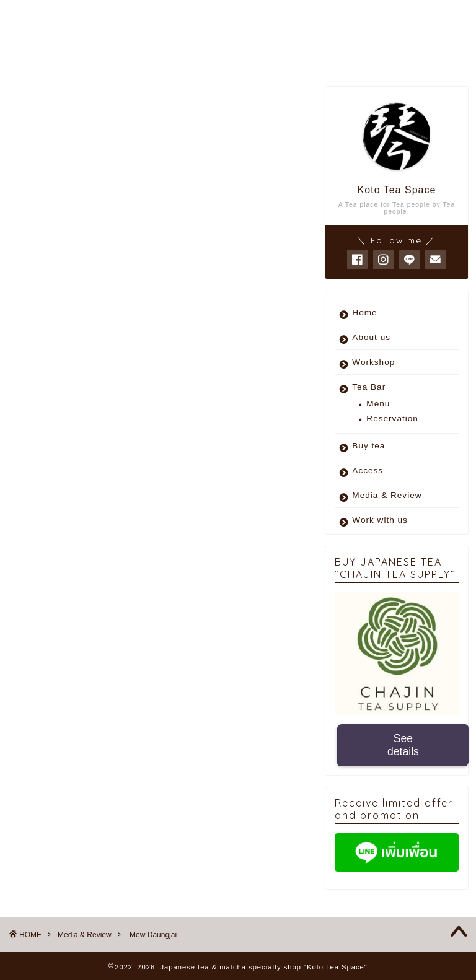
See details (403, 745)
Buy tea (368, 446)
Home (364, 313)
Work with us (380, 520)
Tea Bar (369, 387)
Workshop (373, 362)
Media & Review (50, 105)
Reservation (392, 418)
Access (368, 470)
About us (371, 337)
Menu (378, 404)
